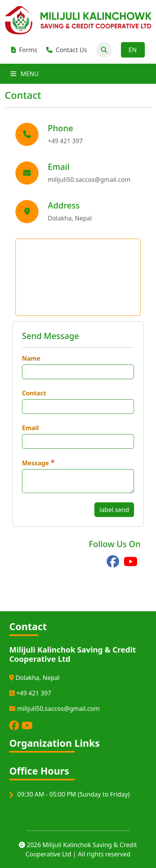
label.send (114, 510)
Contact (34, 393)
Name (31, 358)
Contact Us (66, 50)
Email (30, 428)
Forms (24, 50)
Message (35, 463)
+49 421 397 (30, 693)
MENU (24, 74)
